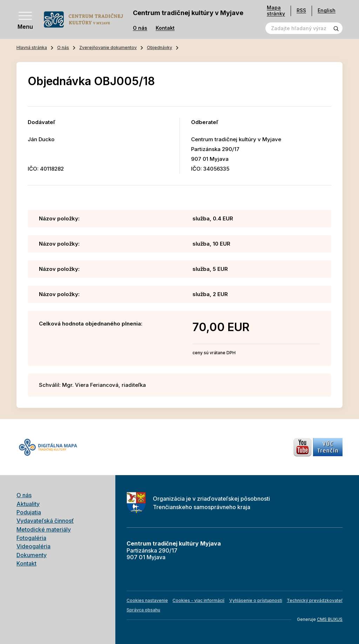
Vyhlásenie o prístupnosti (256, 600)
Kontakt (165, 28)
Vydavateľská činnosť (45, 521)
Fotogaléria (31, 538)
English (327, 10)
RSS (301, 10)
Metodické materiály (44, 529)
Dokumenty (32, 555)
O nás (140, 28)
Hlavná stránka (32, 47)
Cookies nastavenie (147, 600)
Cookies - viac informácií (198, 600)
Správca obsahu (143, 610)
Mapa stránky (276, 11)
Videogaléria (33, 546)
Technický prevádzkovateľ (315, 600)
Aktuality (28, 504)
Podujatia (29, 512)
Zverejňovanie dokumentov (108, 47)
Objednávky (160, 47)
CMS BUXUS (330, 619)
